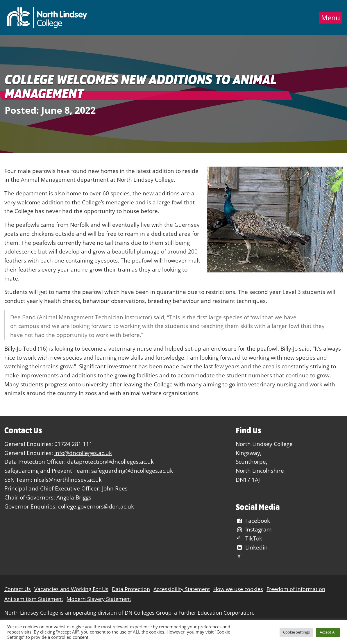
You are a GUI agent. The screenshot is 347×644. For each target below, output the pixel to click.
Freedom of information (296, 589)
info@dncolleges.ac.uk (83, 453)
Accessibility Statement (182, 589)
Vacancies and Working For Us (71, 589)
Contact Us (18, 589)
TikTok (249, 538)
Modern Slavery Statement (99, 599)
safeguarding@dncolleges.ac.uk (132, 471)
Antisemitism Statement (34, 599)
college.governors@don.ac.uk (96, 506)
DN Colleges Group (148, 613)
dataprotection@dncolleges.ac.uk (110, 462)
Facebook (253, 521)
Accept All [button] (328, 632)
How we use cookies (238, 589)
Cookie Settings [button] (296, 632)
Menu (331, 18)
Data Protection (131, 589)
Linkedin (252, 547)
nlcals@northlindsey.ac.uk (68, 480)
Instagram (254, 530)
